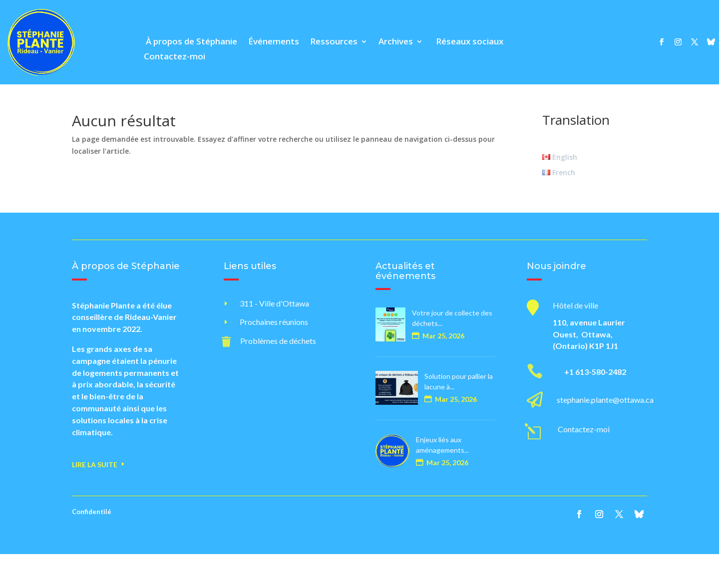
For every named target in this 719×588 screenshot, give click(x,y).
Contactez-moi (175, 57)
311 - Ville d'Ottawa (274, 303)
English (560, 157)
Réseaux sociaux (469, 42)
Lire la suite (95, 464)
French (559, 172)
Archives (396, 42)
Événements (274, 42)
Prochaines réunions (274, 322)
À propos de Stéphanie (190, 42)
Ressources (334, 42)
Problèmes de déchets (278, 341)
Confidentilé (92, 512)
